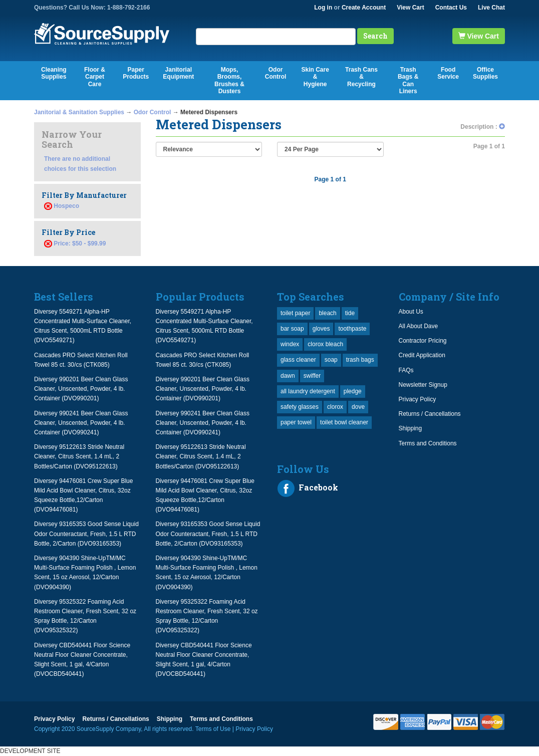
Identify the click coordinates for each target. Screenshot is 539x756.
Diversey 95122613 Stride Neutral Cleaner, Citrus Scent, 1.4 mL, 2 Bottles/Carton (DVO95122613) (79, 456)
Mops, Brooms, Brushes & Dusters (229, 80)
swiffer (312, 376)
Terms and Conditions (428, 443)
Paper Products (136, 73)
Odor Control (276, 73)
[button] (502, 127)
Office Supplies (485, 73)
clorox (335, 407)
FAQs (406, 370)
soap (331, 360)
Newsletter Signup (423, 385)
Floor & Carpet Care (95, 77)
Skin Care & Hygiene (315, 77)
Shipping (411, 428)
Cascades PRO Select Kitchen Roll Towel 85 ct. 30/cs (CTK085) (81, 360)
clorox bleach (325, 344)
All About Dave (419, 326)
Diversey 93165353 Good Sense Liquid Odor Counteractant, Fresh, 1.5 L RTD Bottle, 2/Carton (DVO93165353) (86, 534)
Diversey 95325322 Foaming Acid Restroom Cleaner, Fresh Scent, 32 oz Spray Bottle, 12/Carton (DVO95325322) (85, 616)
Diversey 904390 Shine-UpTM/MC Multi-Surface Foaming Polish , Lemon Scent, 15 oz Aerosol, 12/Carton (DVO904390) (85, 573)
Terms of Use (213, 729)
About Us (411, 312)
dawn (288, 376)
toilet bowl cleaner (344, 422)
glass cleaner (298, 360)
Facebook (308, 488)
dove (358, 407)
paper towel (296, 422)
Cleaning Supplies (54, 73)
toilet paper (295, 313)
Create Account (364, 8)
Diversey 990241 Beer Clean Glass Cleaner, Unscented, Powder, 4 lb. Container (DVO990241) (81, 423)
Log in (323, 8)
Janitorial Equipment (178, 73)
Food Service (448, 73)
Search (375, 36)
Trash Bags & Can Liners (408, 80)
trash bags (360, 360)
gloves (321, 329)
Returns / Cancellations (430, 414)
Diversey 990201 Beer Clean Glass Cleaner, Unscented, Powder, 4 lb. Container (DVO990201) (81, 389)
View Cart (410, 8)
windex (290, 344)
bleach (327, 313)
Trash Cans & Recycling (361, 77)
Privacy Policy (418, 399)
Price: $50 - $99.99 (75, 243)
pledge (353, 391)
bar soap (292, 329)
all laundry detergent (308, 391)
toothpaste (352, 329)
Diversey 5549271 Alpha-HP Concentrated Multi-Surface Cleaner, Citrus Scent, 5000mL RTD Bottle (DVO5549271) (83, 326)
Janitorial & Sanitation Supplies (79, 112)
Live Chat (491, 8)
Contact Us (451, 8)
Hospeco (66, 206)
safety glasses (300, 407)
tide (350, 313)
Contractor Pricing (423, 341)
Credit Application (422, 355)
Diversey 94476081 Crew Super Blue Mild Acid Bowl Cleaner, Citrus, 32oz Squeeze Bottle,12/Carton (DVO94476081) (83, 495)
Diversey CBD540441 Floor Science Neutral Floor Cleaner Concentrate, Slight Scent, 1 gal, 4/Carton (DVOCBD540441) (82, 660)
